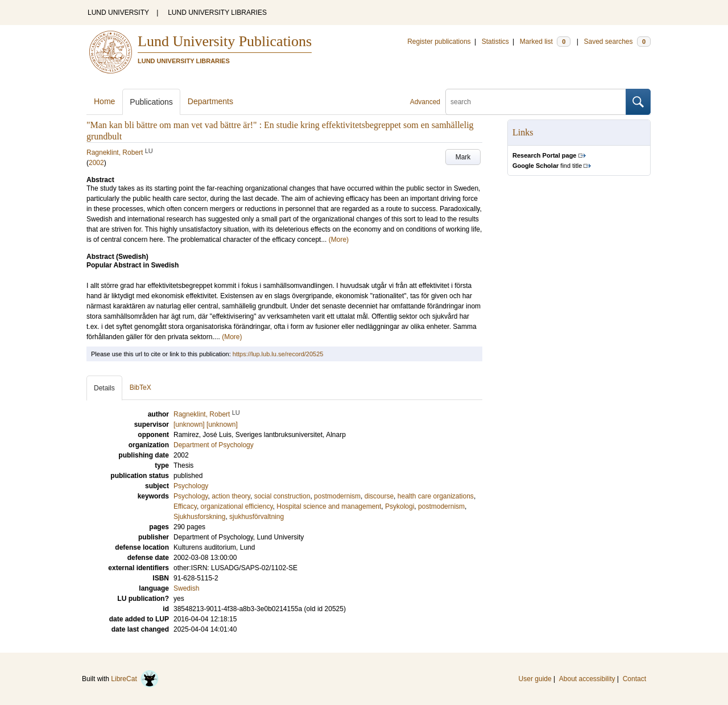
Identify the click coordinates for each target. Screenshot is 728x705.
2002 (96, 163)
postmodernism (337, 496)
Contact (634, 679)
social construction (282, 496)
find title (547, 166)
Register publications (439, 42)
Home (104, 101)
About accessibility (587, 679)
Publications (151, 102)
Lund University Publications (225, 41)
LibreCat (135, 679)
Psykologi (400, 506)
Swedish (186, 588)
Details (104, 388)
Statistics (495, 42)
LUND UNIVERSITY (118, 13)
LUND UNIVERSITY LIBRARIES (217, 13)
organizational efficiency (237, 506)
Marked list (545, 42)
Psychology (191, 486)
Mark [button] (463, 157)
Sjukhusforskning (199, 517)
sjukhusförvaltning (257, 517)
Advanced (425, 102)
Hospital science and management (329, 506)
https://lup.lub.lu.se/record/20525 (278, 354)
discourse (379, 496)
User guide (535, 679)
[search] (536, 102)
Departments (210, 101)
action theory (231, 496)
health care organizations (436, 496)
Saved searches (617, 42)
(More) (339, 240)
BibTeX (140, 387)
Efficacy (185, 506)
